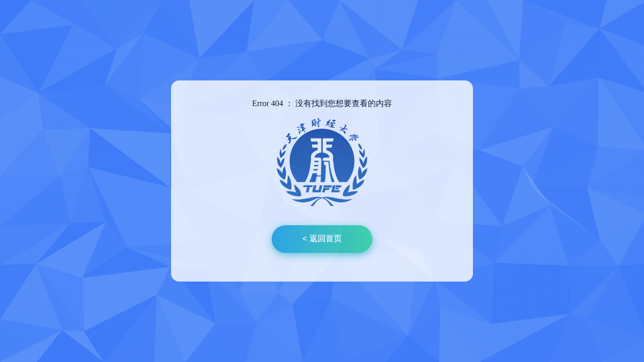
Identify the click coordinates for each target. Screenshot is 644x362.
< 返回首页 (322, 239)
